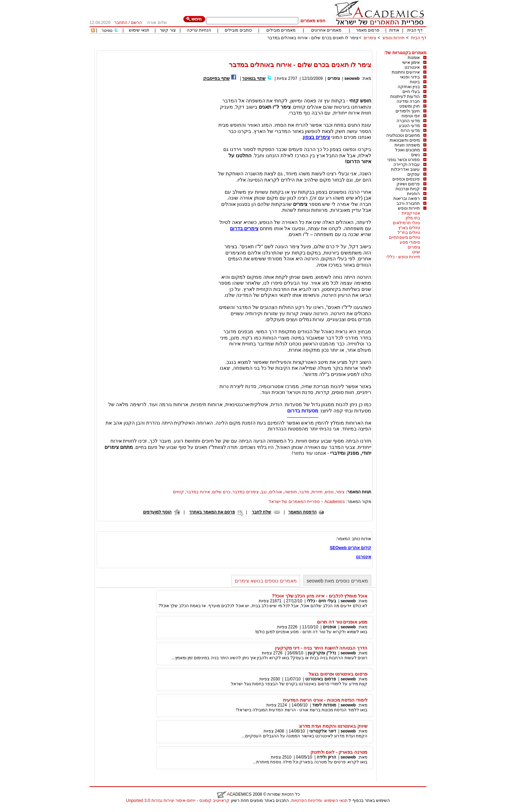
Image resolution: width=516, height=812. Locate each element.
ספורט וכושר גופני (404, 160)
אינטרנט (412, 67)
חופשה (291, 492)
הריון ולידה (326, 757)
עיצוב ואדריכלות (405, 169)
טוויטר (107, 31)
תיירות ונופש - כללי (403, 257)
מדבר (304, 492)
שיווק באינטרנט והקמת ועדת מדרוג (333, 726)
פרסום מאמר (368, 30)
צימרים (370, 38)
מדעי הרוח (410, 131)
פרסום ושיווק (408, 184)
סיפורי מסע (410, 242)
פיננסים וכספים (406, 179)
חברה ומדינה (408, 101)
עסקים (414, 174)
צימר (340, 492)
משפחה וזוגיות (407, 145)
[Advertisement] (300, 48)
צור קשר (168, 30)
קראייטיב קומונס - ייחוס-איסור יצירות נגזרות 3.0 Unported (178, 801)
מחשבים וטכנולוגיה (403, 135)
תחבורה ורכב (408, 203)
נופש (329, 492)
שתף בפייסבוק (216, 78)
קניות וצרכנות (408, 189)
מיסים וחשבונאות (405, 140)
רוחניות (413, 194)
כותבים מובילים (238, 30)
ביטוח (415, 82)
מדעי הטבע (409, 126)
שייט (416, 252)
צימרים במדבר (245, 492)
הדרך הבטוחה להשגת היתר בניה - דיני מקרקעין (321, 648)
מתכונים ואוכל (407, 150)
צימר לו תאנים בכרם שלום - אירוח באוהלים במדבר (313, 38)
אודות (394, 30)
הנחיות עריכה (199, 30)
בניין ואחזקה (409, 87)
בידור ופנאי (410, 77)
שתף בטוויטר (254, 78)
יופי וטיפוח (411, 116)
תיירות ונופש (394, 38)
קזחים (178, 492)
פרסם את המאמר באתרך (212, 512)
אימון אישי (411, 62)
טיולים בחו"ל (409, 233)
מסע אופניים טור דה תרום (342, 622)
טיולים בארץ (409, 228)
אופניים (330, 627)
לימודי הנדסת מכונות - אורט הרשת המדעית (325, 700)
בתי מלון (413, 218)
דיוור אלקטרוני (323, 731)
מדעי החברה (408, 121)
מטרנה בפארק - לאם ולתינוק (339, 752)
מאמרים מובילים (281, 30)
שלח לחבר (261, 512)
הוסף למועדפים (157, 512)
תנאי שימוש (139, 30)
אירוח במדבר (198, 492)
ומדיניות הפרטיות (307, 801)
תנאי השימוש (336, 801)
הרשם (136, 23)
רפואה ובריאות (407, 199)
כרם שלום (221, 492)
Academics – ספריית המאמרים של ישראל (307, 502)
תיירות (317, 492)
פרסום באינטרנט (321, 679)
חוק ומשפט (410, 106)
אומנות (414, 58)
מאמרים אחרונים (326, 30)
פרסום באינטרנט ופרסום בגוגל (338, 674)
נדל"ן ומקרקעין (322, 653)
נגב (264, 492)
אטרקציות (411, 213)
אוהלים (276, 492)
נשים (415, 155)
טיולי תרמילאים (406, 223)
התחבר (121, 23)
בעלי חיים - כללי (322, 601)
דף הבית (415, 30)
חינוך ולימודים (408, 111)
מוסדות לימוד (324, 705)
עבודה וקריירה (407, 165)
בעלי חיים (411, 92)
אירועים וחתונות (406, 72)
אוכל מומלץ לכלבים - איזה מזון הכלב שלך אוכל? (320, 596)
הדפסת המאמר (302, 512)
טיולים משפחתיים (405, 237)
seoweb (352, 78)
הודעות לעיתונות (405, 97)
